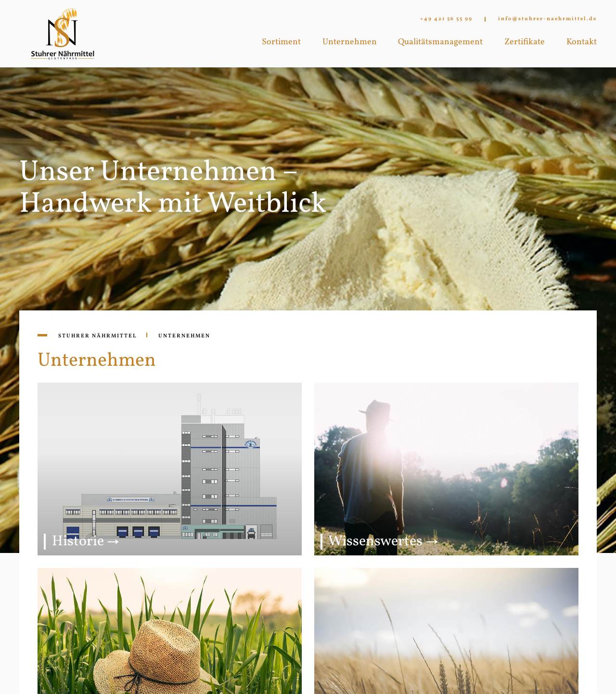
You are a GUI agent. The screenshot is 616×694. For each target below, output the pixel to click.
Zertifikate (525, 42)
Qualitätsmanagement (440, 42)
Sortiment (281, 42)
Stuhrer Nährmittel (97, 336)
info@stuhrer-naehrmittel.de (547, 19)
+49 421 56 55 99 (446, 19)
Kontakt (582, 42)
